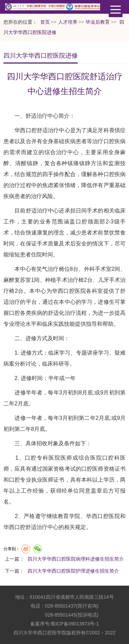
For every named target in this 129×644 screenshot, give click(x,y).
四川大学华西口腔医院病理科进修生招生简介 (76, 559)
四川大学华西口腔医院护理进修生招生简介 (73, 571)
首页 (45, 22)
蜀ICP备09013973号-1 (75, 624)
